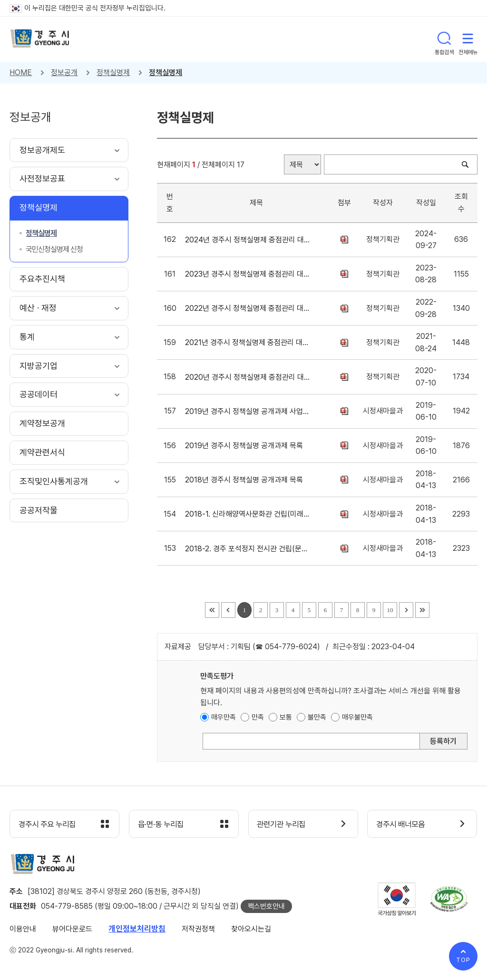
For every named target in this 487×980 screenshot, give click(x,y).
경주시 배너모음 (403, 825)
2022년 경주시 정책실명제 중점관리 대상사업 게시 (249, 308)
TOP (463, 960)
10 (390, 610)
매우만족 (224, 717)
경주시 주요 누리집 (50, 825)
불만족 (317, 717)
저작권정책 (198, 929)
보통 (286, 717)
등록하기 (443, 741)
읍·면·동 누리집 (163, 825)
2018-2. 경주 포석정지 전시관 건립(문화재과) (249, 549)
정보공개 (64, 72)
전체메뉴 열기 (468, 39)
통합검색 (444, 39)
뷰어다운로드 (72, 929)
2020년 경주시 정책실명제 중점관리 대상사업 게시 (249, 377)
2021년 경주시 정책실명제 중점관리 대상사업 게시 (249, 342)
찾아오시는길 (251, 929)
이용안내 (23, 929)
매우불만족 (357, 717)
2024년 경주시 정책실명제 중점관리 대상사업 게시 (249, 240)
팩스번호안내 (266, 907)
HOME (21, 72)
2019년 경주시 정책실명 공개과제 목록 (246, 446)
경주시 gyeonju (40, 39)
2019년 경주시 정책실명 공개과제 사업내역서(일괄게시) (249, 411)
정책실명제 (113, 72)
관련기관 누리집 (284, 825)
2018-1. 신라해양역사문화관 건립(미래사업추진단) (249, 514)
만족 (258, 717)
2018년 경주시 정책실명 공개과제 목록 (246, 480)
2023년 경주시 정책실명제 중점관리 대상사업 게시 (249, 274)
